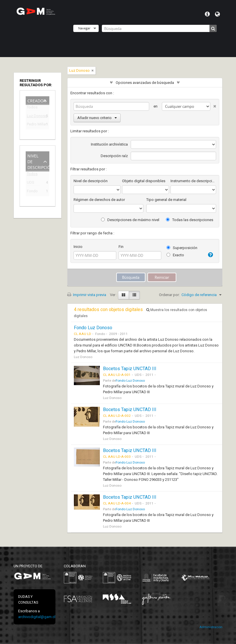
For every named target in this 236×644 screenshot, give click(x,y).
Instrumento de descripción (193, 181)
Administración (211, 627)
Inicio (78, 247)
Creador (37, 100)
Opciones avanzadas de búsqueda (145, 83)
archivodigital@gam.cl (37, 617)
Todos (32, 108)
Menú (207, 14)
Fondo (32, 192)
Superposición (182, 248)
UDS (31, 183)
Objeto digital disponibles (144, 181)
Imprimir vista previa (87, 295)
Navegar (84, 28)
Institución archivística (109, 144)
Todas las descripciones (190, 220)
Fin (121, 247)
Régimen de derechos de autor (99, 200)
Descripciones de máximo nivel (130, 220)
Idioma (217, 14)
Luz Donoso (33, 117)
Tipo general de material (166, 200)
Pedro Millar (33, 125)
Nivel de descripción (38, 161)
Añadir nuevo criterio (97, 118)
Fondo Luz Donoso (93, 328)
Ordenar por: (169, 295)
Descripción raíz (114, 156)
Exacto (175, 255)
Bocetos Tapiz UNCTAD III (130, 369)
